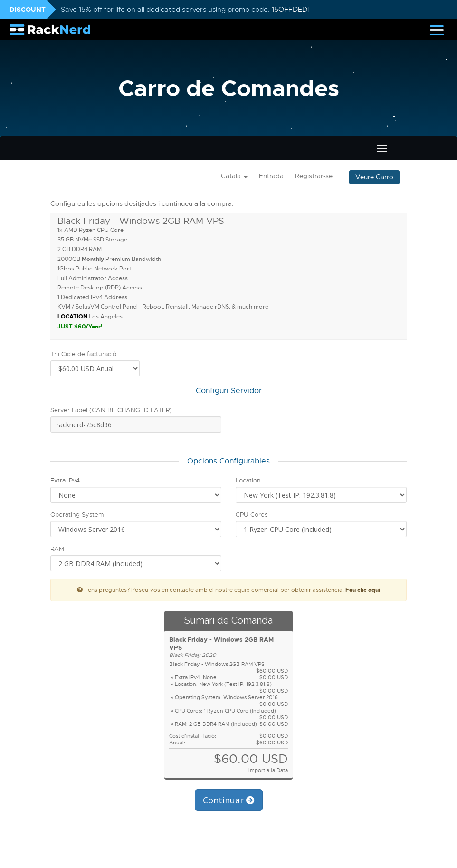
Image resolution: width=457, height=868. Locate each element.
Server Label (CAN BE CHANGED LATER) (111, 410)
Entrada (271, 176)
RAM (57, 549)
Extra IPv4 (65, 480)
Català (234, 176)
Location (248, 480)
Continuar (229, 800)
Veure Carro (374, 177)
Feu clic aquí (363, 590)
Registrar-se (314, 176)
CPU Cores (252, 515)
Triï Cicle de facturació (83, 354)
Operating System (77, 515)
